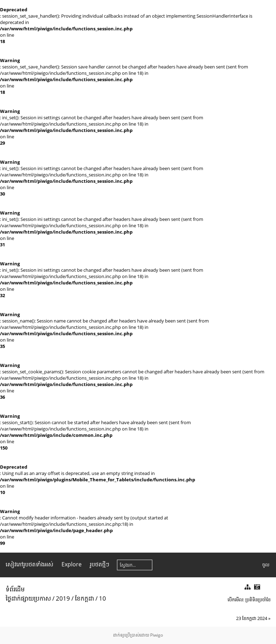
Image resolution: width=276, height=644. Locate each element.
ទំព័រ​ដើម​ (15, 589)
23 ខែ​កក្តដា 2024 (252, 618)
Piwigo (157, 635)
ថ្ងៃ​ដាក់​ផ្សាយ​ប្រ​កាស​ (28, 598)
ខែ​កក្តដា (84, 598)
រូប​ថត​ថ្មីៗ (99, 564)
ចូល (266, 565)
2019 (63, 598)
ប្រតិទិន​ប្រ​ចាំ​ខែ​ (258, 600)
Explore (72, 564)
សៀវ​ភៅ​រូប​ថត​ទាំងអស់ (30, 564)
